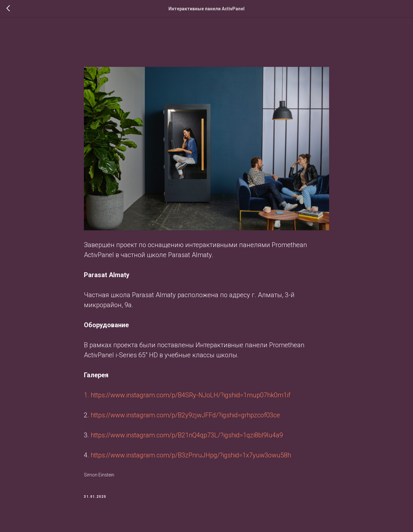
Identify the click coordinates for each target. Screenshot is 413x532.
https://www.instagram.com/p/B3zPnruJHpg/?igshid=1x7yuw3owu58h (191, 457)
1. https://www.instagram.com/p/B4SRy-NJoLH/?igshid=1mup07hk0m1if (188, 397)
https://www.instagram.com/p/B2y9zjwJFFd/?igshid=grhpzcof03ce (185, 417)
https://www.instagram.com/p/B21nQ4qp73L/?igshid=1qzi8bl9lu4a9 (187, 437)
